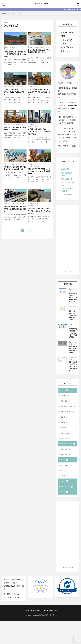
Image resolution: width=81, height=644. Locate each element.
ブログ (48, 152)
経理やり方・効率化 (21, 74)
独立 (64, 493)
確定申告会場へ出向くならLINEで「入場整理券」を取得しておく (72, 299)
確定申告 (23, 112)
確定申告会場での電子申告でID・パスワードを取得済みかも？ (72, 380)
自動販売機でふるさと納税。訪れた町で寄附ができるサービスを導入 (15, 54)
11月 (19, 13)
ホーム (27, 634)
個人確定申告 (67, 179)
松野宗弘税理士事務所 (47, 638)
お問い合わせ (67, 194)
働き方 (65, 482)
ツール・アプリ (68, 510)
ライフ (24, 34)
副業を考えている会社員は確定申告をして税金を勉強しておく (15, 131)
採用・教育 (66, 471)
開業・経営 (47, 34)
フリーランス (47, 74)
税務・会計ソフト (68, 430)
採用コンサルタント (67, 464)
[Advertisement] (68, 238)
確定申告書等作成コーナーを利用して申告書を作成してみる (72, 320)
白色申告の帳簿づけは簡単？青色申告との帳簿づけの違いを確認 (15, 211)
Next (30, 233)
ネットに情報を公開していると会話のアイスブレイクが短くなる (39, 92)
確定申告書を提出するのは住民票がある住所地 (72, 360)
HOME (5, 13)
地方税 (65, 446)
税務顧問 (66, 169)
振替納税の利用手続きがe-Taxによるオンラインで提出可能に (73, 340)
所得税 (65, 435)
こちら (67, 51)
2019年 (12, 13)
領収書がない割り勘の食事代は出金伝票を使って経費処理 (15, 169)
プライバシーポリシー (49, 634)
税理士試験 (66, 458)
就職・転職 (66, 476)
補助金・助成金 (68, 452)
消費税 (65, 441)
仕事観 (48, 192)
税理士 (65, 405)
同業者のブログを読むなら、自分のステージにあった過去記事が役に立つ (39, 173)
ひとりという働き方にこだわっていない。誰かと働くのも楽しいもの (39, 213)
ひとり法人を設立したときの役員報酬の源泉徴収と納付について (39, 52)
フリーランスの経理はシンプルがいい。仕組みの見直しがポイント (15, 92)
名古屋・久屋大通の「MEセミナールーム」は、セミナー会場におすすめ (39, 133)
